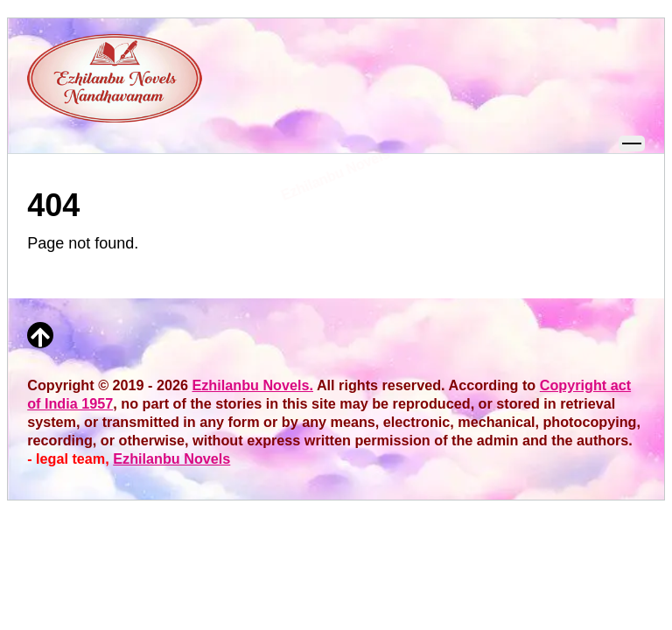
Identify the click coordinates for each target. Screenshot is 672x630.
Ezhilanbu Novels (171, 458)
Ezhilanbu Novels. (252, 385)
